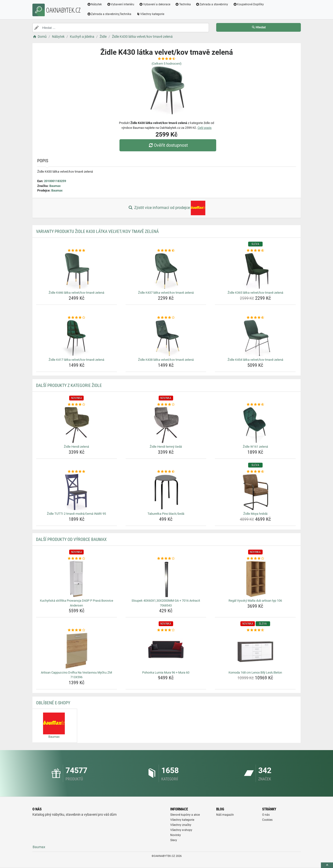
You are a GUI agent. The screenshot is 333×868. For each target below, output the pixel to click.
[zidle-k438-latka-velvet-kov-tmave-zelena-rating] (166, 318)
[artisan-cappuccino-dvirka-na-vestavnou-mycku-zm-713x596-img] (77, 651)
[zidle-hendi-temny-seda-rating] (166, 405)
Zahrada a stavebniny (212, 4)
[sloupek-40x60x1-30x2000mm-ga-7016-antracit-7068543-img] (166, 579)
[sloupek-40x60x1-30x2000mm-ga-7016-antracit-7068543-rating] (166, 559)
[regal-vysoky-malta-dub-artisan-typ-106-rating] (255, 559)
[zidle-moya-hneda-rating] (255, 472)
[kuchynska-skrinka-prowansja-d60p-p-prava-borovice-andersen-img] (77, 579)
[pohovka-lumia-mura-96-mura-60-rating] (166, 630)
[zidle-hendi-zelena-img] (77, 425)
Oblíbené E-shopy (53, 703)
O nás (266, 815)
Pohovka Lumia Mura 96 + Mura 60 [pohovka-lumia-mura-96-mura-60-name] (166, 672)
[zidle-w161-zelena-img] (255, 425)
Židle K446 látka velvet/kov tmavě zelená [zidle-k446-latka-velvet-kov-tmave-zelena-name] (76, 293)
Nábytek (95, 4)
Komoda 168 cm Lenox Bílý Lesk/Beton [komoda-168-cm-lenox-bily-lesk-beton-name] (255, 672)
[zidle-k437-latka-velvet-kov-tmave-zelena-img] (166, 271)
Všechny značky (181, 825)
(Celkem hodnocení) (167, 64)
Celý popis (205, 128)
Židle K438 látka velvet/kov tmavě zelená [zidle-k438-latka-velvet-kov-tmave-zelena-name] (166, 360)
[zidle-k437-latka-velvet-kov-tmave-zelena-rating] (166, 251)
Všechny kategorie (150, 14)
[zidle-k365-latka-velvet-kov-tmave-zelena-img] (255, 271)
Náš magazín (225, 815)
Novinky (176, 835)
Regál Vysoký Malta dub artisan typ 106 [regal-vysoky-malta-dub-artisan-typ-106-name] (255, 601)
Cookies (267, 820)
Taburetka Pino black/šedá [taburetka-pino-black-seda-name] (166, 514)
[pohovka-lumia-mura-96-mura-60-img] (166, 651)
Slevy (174, 840)
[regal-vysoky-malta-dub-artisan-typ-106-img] (255, 579)
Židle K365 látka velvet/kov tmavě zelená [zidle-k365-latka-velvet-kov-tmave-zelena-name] (255, 293)
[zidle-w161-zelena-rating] (255, 405)
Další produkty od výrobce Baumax (71, 539)
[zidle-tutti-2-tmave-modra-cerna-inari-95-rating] (77, 472)
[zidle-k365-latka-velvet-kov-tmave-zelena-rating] (255, 251)
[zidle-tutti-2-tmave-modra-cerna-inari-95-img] (77, 492)
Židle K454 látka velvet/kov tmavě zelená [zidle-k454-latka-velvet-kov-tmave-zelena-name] (255, 360)
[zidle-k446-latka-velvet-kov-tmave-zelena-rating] (77, 251)
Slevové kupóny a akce (185, 815)
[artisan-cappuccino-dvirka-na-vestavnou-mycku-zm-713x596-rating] (77, 630)
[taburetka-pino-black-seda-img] (166, 492)
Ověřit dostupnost (168, 145)
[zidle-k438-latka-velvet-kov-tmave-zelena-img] (166, 338)
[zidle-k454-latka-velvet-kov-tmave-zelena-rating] (255, 318)
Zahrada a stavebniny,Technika (109, 14)
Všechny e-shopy (181, 830)
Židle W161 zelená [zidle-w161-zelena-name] (255, 447)
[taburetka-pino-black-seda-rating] (166, 472)
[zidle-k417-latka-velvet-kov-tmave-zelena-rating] (77, 318)
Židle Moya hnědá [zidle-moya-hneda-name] (255, 514)
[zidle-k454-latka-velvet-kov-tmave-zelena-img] (255, 338)
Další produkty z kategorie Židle (69, 385)
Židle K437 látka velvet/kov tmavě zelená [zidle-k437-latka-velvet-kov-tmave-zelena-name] (166, 293)
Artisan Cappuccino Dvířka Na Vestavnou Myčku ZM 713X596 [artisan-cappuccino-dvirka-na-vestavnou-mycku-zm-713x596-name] (76, 675)
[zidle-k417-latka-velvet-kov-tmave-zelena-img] (77, 338)
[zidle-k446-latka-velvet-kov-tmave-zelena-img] (77, 271)
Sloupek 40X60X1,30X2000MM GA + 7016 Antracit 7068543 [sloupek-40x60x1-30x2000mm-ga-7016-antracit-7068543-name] (166, 603)
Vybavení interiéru (120, 4)
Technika (183, 4)
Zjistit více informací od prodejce (166, 208)
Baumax (55, 186)
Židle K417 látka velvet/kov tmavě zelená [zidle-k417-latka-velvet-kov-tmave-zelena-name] (76, 360)
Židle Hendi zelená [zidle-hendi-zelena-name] (76, 447)
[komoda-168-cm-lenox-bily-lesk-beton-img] (255, 651)
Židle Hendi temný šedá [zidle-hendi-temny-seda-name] (166, 447)
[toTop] (327, 865)
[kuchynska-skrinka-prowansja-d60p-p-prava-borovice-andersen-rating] (77, 559)
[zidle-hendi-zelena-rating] (77, 405)
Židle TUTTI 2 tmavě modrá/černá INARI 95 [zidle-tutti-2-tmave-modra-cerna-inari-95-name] (76, 514)
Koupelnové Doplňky (248, 4)
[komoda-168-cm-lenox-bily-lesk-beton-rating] (255, 630)
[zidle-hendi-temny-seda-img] (166, 425)
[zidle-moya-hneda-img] (255, 492)
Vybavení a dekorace (155, 4)
